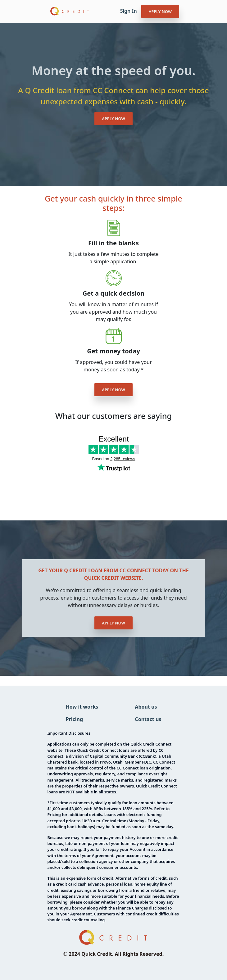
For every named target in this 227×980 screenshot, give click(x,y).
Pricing (74, 719)
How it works (82, 707)
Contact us (148, 719)
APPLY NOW (160, 11)
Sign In (129, 11)
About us (146, 707)
